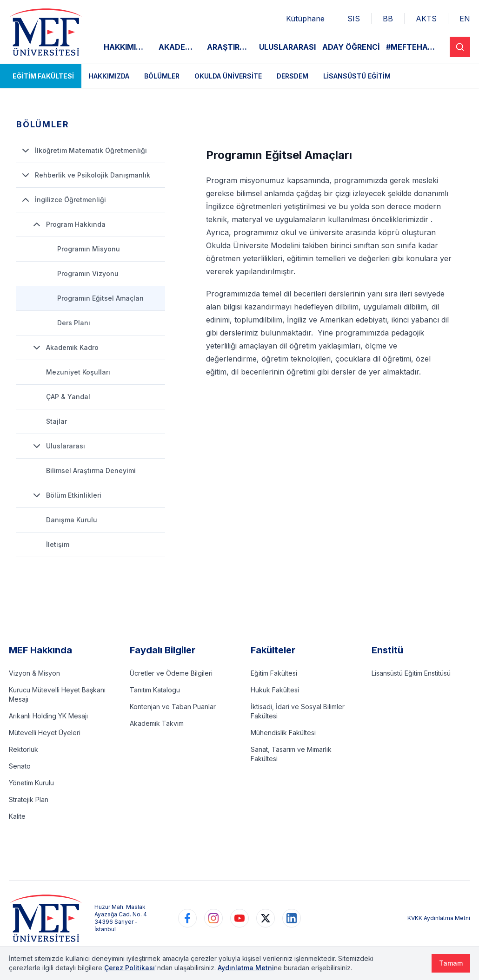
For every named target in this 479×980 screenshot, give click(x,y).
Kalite (17, 816)
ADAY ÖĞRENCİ (351, 47)
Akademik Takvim (157, 723)
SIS (354, 19)
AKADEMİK (179, 47)
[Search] (460, 47)
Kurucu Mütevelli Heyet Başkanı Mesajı (57, 694)
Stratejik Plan (29, 799)
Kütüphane (305, 19)
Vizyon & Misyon (34, 673)
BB (388, 19)
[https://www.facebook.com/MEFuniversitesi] (187, 918)
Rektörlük (23, 749)
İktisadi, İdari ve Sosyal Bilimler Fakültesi (298, 711)
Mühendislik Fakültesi (283, 733)
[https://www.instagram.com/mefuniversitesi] (213, 918)
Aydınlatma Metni (246, 968)
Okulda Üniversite (228, 76)
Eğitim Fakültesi (43, 76)
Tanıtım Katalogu (155, 690)
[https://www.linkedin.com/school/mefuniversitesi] (292, 918)
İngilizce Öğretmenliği (63, 200)
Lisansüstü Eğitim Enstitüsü (411, 673)
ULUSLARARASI (287, 47)
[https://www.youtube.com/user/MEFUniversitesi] (239, 918)
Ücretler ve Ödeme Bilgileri (171, 673)
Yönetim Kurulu (31, 783)
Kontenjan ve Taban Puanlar (173, 707)
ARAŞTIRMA (230, 47)
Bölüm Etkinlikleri (66, 495)
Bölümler (162, 76)
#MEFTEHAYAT (415, 47)
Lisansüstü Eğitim (357, 76)
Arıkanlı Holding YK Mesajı (48, 716)
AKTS (426, 19)
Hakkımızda (109, 76)
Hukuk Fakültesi (275, 690)
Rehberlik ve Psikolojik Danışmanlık (85, 175)
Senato (20, 766)
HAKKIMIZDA (128, 47)
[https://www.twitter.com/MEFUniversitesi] (266, 918)
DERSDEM (293, 76)
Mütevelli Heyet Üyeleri (45, 733)
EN (465, 19)
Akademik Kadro (65, 348)
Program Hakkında (68, 224)
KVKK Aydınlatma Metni (439, 918)
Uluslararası (58, 446)
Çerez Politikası (130, 968)
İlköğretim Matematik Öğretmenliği (83, 151)
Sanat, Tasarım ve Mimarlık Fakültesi (291, 754)
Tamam (451, 963)
